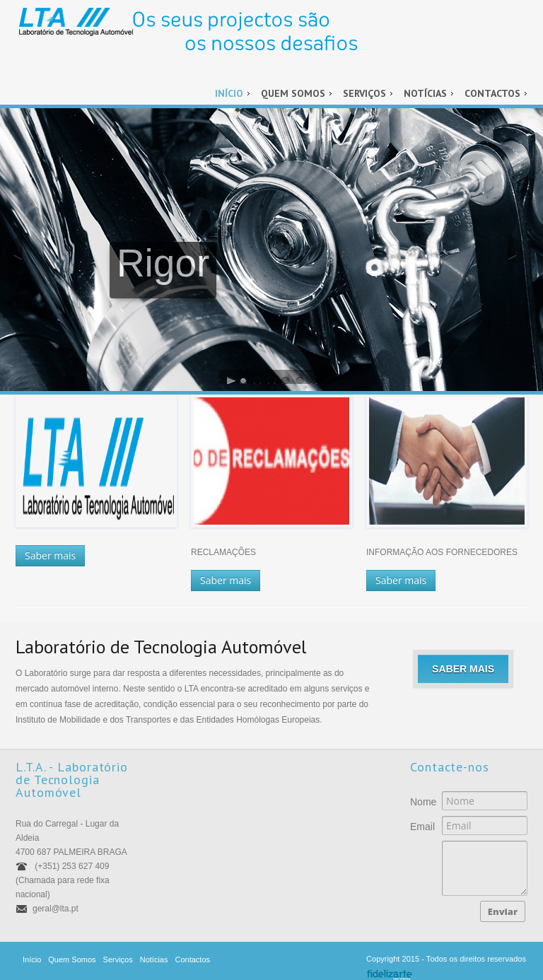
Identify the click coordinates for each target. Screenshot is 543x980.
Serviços (364, 93)
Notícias (425, 93)
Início (229, 93)
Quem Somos (293, 93)
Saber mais (50, 555)
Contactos (492, 93)
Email (419, 827)
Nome (419, 802)
